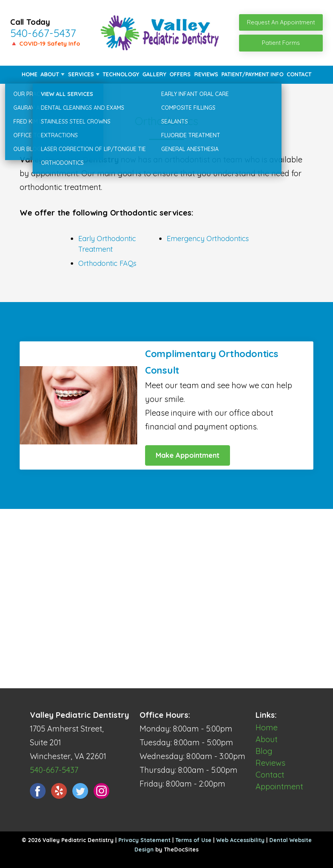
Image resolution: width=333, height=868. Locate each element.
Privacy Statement (144, 840)
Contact (299, 74)
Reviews (206, 74)
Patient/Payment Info (252, 74)
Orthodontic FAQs (107, 263)
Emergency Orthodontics (208, 239)
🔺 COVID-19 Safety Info (45, 43)
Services (81, 74)
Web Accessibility (240, 840)
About (50, 74)
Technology (121, 74)
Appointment (279, 786)
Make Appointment (188, 455)
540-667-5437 (43, 33)
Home (29, 74)
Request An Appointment (281, 22)
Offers (180, 74)
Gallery (154, 74)
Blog (264, 751)
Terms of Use (193, 840)
